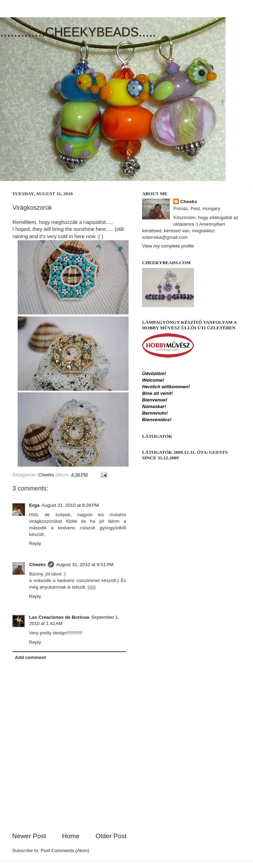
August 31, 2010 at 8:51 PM (85, 565)
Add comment (30, 657)
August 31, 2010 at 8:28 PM (70, 505)
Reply (35, 543)
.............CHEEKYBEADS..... (78, 32)
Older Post (111, 836)
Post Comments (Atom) (65, 850)
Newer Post (29, 836)
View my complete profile (168, 246)
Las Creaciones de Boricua (59, 617)
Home (71, 836)
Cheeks (37, 565)
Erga (34, 505)
